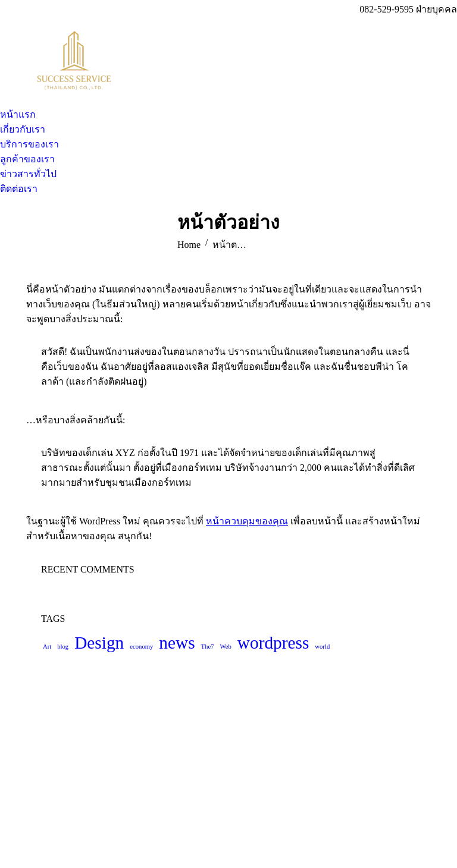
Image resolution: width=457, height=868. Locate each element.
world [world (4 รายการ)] (322, 647)
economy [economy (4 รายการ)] (141, 647)
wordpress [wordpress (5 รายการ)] (273, 643)
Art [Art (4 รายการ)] (47, 647)
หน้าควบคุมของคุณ (247, 521)
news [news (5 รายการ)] (177, 643)
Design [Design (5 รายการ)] (99, 643)
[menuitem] (18, 114)
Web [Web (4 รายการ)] (226, 647)
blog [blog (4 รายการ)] (63, 647)
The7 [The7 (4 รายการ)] (208, 647)
